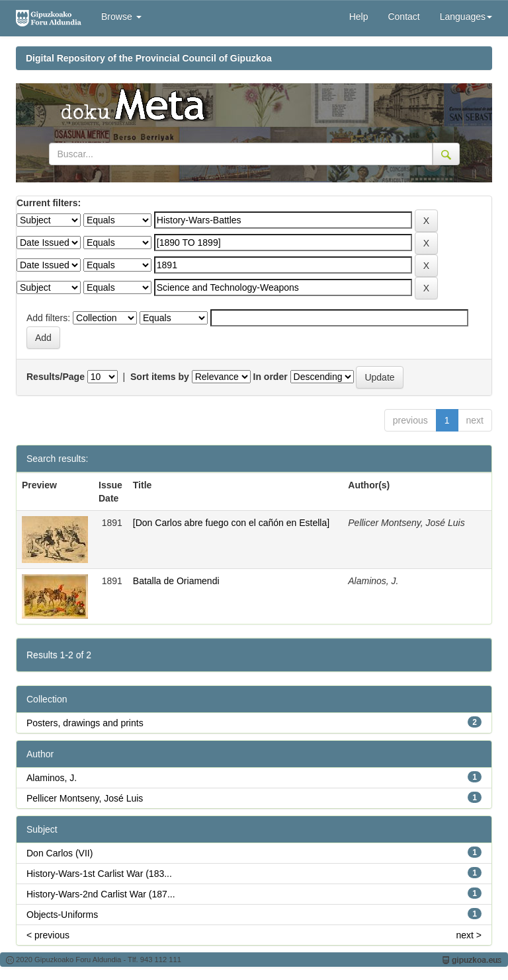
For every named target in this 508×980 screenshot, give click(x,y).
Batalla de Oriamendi (176, 581)
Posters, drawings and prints (85, 723)
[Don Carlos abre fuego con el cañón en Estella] (231, 523)
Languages (466, 17)
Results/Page (56, 377)
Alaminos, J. (52, 778)
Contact (403, 17)
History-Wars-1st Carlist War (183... (99, 874)
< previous (48, 935)
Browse (121, 17)
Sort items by (160, 377)
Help (359, 17)
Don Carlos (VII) (60, 853)
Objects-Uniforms (62, 915)
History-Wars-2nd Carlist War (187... (101, 894)
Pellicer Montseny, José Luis (85, 798)
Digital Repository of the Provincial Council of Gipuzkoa (149, 58)
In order (271, 377)
